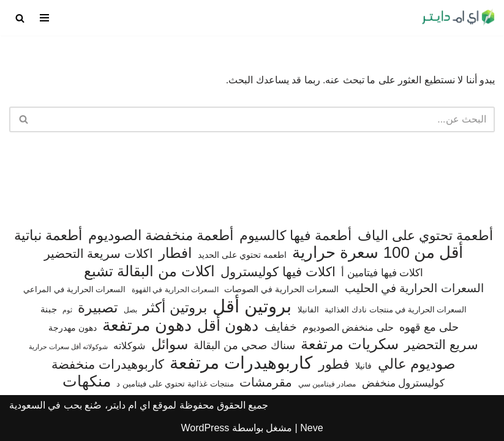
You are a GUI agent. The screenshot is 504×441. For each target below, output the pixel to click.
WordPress (205, 428)
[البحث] (20, 18)
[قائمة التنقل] (44, 18)
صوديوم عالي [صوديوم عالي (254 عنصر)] (417, 364)
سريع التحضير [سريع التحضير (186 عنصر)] (441, 345)
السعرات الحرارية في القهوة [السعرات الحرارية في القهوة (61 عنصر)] (175, 290)
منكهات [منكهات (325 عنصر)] (87, 382)
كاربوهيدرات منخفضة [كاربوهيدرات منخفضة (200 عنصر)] (108, 364)
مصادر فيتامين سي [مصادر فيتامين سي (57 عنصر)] (327, 384)
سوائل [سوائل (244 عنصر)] (170, 345)
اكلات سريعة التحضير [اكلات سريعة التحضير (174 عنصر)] (99, 254)
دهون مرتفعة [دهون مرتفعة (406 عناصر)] (147, 326)
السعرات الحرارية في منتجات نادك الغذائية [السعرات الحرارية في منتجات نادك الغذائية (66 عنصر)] (396, 310)
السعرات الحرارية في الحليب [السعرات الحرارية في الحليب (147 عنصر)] (414, 288)
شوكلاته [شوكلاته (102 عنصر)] (129, 345)
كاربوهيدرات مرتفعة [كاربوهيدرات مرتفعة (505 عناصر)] (241, 363)
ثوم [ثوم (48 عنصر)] (67, 310)
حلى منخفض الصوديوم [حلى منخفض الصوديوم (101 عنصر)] (348, 327)
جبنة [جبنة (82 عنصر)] (49, 309)
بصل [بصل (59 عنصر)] (130, 310)
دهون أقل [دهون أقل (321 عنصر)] (228, 326)
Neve (311, 428)
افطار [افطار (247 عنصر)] (175, 253)
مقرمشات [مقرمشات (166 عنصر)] (266, 382)
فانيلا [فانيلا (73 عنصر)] (363, 366)
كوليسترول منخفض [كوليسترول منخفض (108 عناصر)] (404, 383)
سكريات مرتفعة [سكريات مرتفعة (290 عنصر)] (350, 344)
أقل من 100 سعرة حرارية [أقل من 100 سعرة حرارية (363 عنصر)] (378, 253)
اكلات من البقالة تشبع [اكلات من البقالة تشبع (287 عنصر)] (149, 271)
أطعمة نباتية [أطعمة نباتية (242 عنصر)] (48, 236)
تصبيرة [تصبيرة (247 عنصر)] (98, 308)
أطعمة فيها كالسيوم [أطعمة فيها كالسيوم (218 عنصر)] (295, 236)
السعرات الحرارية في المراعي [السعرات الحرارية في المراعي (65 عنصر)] (74, 289)
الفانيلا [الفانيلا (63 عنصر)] (308, 310)
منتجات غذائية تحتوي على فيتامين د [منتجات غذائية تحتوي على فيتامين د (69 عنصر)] (175, 384)
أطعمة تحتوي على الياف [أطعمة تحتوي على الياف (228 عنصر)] (426, 236)
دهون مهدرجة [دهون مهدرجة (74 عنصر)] (73, 328)
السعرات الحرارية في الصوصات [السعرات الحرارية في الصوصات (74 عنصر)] (281, 289)
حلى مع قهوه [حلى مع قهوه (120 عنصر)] (429, 327)
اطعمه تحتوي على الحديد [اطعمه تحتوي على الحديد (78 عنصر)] (242, 255)
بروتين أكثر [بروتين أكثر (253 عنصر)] (175, 308)
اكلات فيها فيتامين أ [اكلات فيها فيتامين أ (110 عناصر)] (382, 273)
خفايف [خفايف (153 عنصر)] (281, 326)
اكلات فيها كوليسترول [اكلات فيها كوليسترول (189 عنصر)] (278, 272)
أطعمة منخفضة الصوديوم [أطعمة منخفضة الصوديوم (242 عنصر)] (161, 236)
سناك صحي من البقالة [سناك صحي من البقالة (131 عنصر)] (244, 345)
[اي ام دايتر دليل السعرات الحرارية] (458, 18)
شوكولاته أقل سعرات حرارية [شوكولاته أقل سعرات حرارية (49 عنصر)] (68, 347)
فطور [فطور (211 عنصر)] (334, 364)
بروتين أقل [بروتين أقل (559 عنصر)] (252, 306)
